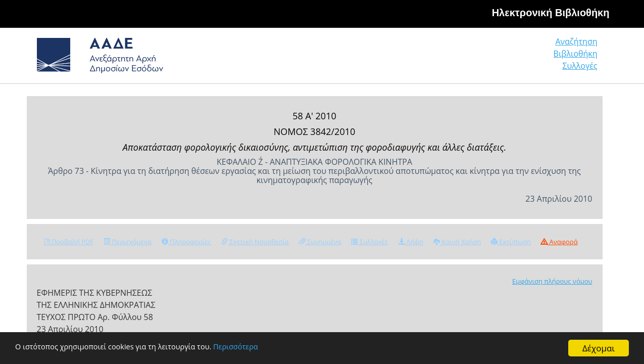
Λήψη (411, 242)
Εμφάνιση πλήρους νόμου (552, 281)
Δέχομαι (599, 348)
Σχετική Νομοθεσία (255, 242)
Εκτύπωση (511, 242)
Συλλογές (580, 58)
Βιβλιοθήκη (514, 58)
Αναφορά (559, 242)
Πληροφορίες (186, 242)
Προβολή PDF (69, 242)
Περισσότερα (274, 349)
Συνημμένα (320, 242)
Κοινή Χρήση (457, 242)
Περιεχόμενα (128, 242)
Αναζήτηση (443, 58)
